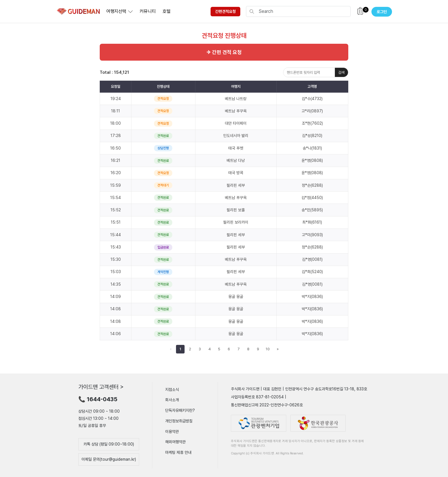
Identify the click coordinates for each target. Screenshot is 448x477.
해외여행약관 (175, 442)
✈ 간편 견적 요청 (224, 52)
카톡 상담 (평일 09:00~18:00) (109, 444)
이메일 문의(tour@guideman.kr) (109, 459)
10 (268, 349)
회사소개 (172, 400)
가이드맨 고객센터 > (101, 387)
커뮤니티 (148, 11)
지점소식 (172, 389)
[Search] (303, 11)
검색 (341, 72)
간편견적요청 (225, 11)
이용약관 (172, 431)
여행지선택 (116, 11)
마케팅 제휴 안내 (178, 452)
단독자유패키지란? (180, 410)
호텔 (167, 11)
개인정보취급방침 (179, 421)
